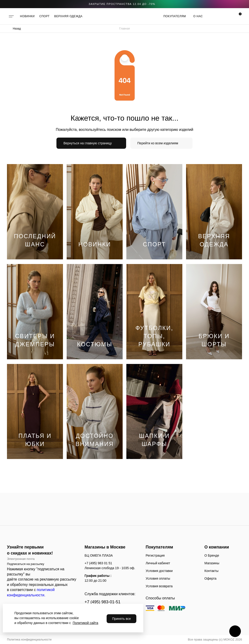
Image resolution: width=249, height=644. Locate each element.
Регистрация (155, 555)
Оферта (210, 578)
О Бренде (212, 555)
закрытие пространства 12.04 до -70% (122, 4)
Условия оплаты (158, 578)
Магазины (212, 563)
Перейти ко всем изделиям (158, 143)
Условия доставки (159, 571)
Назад (17, 29)
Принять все (122, 619)
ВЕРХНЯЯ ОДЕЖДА (69, 16)
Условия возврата (159, 586)
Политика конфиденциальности (29, 639)
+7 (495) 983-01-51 (103, 602)
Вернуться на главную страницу (88, 143)
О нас (198, 16)
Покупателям (175, 16)
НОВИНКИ (27, 16)
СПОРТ (44, 16)
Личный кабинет (158, 563)
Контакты (211, 571)
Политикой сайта (85, 623)
